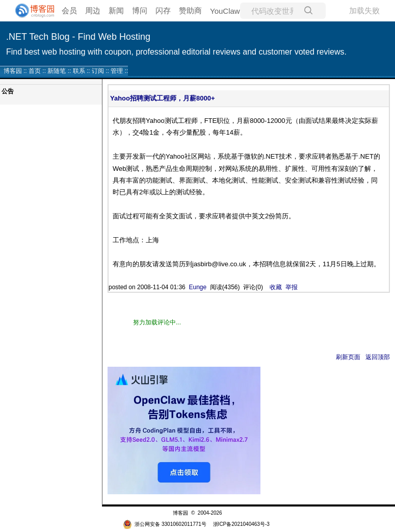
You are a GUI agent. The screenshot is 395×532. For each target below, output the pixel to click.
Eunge (197, 287)
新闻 (116, 10)
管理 (117, 71)
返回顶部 (378, 357)
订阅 (98, 71)
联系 (79, 71)
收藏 (276, 287)
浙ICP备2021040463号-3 (241, 524)
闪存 (163, 10)
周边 (93, 10)
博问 (140, 10)
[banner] (31, 11)
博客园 (13, 71)
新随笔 (57, 71)
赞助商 (190, 10)
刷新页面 (348, 357)
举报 (292, 287)
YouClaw (225, 11)
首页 (35, 71)
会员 (69, 10)
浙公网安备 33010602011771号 (165, 524)
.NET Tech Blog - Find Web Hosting (78, 37)
